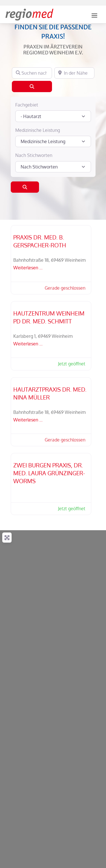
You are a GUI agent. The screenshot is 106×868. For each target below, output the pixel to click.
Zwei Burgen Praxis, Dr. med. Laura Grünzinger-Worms (49, 473)
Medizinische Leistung (38, 130)
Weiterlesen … (28, 268)
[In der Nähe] (74, 73)
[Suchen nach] (32, 73)
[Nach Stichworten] (53, 167)
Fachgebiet (27, 105)
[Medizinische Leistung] (53, 141)
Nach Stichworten (34, 155)
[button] (62, 288)
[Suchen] (32, 86)
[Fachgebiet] (53, 116)
